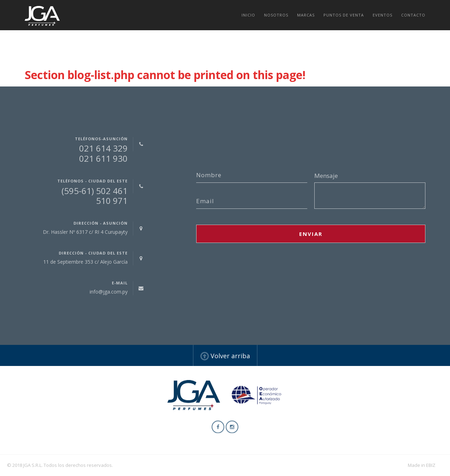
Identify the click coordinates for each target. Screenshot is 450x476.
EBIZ (431, 465)
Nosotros (276, 15)
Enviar (311, 234)
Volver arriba (225, 356)
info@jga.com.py (109, 292)
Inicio (248, 15)
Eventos (382, 15)
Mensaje (326, 176)
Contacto (413, 15)
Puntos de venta (344, 15)
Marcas (306, 15)
